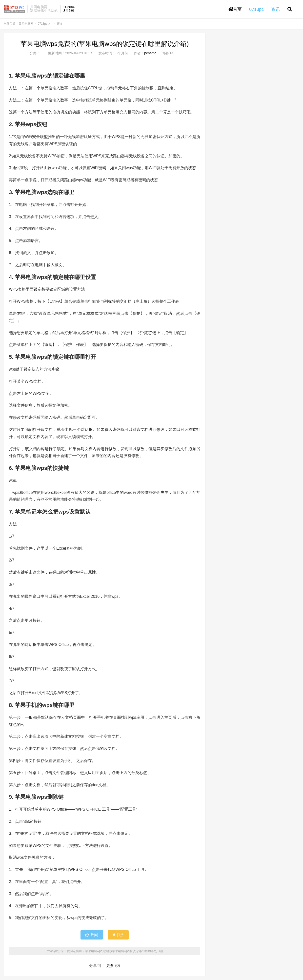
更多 (110, 966)
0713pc (43, 24)
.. (52, 24)
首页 (235, 9)
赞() (92, 935)
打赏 (118, 935)
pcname (150, 53)
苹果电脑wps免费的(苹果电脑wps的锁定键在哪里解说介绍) (105, 44)
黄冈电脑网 (14, 9)
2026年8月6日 (69, 9)
